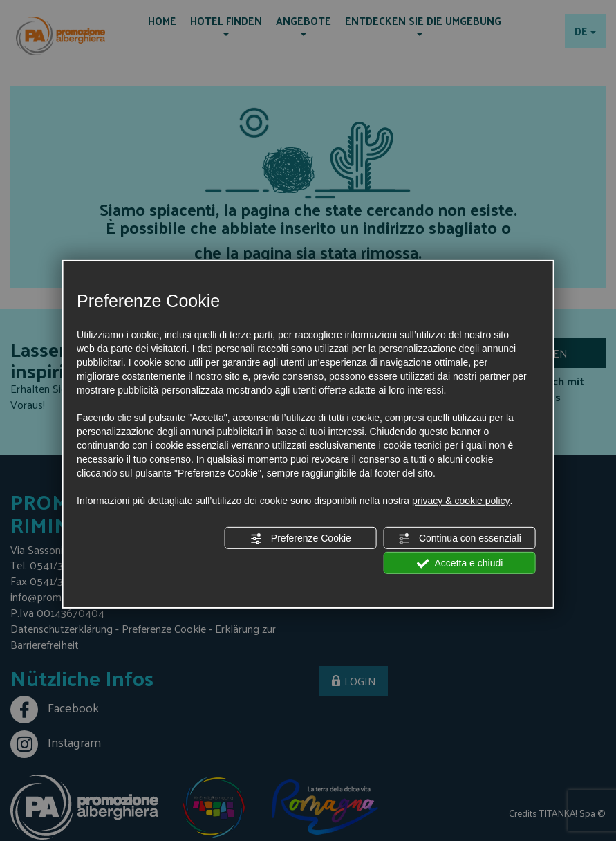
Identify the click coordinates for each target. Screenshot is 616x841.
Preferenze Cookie (301, 539)
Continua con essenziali (460, 539)
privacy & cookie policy (461, 501)
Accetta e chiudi (459, 564)
